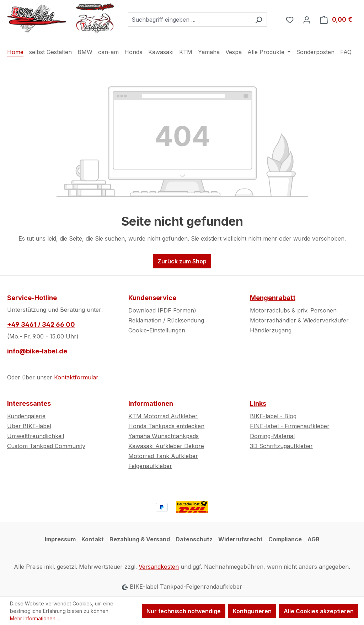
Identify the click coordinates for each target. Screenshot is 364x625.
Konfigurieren (252, 611)
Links (258, 403)
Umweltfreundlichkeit (36, 436)
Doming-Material (272, 436)
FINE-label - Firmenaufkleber (290, 426)
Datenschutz (194, 539)
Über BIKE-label (29, 426)
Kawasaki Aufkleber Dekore (166, 446)
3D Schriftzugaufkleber (281, 446)
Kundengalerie (26, 416)
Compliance (285, 539)
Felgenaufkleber (150, 466)
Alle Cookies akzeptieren (319, 611)
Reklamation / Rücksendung (166, 320)
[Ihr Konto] (307, 20)
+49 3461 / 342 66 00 (41, 324)
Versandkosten (159, 567)
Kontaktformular (76, 377)
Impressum (60, 539)
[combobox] (189, 20)
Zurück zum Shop (182, 261)
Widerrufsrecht (240, 539)
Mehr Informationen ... (35, 618)
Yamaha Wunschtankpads (164, 436)
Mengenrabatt (273, 298)
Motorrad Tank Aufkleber (163, 456)
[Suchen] (259, 20)
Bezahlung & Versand (140, 539)
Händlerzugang (271, 330)
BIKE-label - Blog (273, 416)
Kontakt (93, 539)
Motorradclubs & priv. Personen (293, 310)
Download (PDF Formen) (162, 310)
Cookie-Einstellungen (157, 330)
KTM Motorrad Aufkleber (163, 416)
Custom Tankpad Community (46, 446)
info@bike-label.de (37, 351)
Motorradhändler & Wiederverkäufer (299, 320)
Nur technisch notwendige (184, 611)
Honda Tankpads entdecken (166, 426)
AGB (314, 539)
